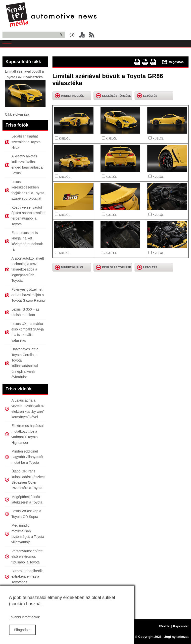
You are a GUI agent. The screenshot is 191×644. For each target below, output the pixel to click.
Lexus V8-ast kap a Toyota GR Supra (26, 514)
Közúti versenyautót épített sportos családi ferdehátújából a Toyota (28, 216)
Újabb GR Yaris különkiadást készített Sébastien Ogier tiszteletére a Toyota (28, 480)
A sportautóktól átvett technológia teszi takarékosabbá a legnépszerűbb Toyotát (28, 270)
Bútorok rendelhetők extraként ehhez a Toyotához (27, 576)
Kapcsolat (181, 626)
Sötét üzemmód (72, 35)
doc (153, 62)
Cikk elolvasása (17, 114)
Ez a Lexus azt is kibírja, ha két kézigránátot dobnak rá (27, 241)
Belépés (82, 35)
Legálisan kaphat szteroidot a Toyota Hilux (26, 142)
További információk (24, 623)
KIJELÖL (64, 138)
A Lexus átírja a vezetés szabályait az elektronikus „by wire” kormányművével (28, 409)
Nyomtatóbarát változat (145, 62)
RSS (92, 35)
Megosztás (173, 62)
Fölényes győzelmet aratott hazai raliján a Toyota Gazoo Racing (28, 295)
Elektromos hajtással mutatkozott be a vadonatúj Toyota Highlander (27, 434)
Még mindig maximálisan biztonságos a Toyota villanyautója (28, 534)
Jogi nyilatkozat (176, 637)
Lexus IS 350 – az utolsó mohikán (25, 312)
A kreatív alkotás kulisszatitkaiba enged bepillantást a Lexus (27, 164)
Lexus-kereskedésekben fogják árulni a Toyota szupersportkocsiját (28, 190)
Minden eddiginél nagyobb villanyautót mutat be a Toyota (27, 457)
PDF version (137, 62)
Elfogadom (22, 635)
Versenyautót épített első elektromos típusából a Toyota (27, 557)
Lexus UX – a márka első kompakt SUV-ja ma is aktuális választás (28, 332)
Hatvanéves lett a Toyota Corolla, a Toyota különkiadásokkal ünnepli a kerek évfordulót (25, 363)
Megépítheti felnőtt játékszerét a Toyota (27, 500)
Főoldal (165, 626)
